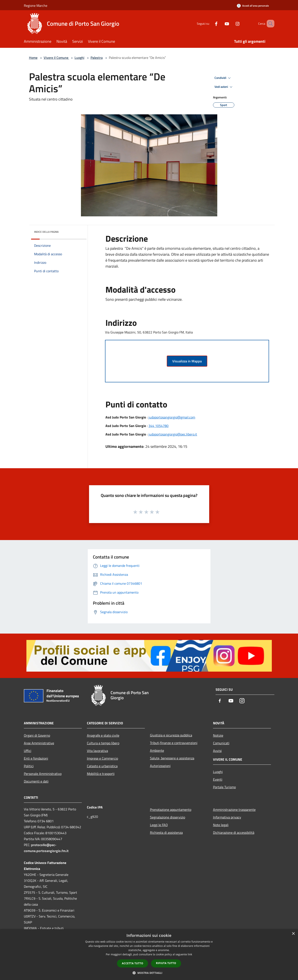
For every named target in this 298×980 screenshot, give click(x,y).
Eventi (218, 779)
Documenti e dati (36, 781)
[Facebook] (210, 23)
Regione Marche (36, 6)
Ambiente (157, 750)
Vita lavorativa (97, 751)
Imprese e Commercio (102, 758)
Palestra (97, 58)
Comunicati (221, 743)
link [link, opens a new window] (190, 954)
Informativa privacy (227, 817)
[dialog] (149, 955)
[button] (149, 973)
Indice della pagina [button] (46, 232)
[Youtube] (221, 23)
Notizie (218, 735)
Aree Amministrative (39, 743)
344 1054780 (158, 426)
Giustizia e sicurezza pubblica (171, 735)
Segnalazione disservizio (168, 817)
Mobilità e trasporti (101, 774)
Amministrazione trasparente (234, 810)
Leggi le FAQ (159, 825)
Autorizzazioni (160, 766)
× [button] (293, 934)
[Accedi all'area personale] (253, 6)
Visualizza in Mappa (187, 361)
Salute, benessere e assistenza (172, 758)
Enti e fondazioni (36, 758)
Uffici (28, 751)
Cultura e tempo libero (103, 743)
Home (33, 58)
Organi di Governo (37, 735)
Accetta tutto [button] (132, 963)
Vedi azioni (224, 87)
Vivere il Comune (56, 58)
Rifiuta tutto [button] (166, 963)
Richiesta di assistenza (166, 833)
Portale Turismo (224, 787)
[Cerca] (269, 24)
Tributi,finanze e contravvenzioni (174, 743)
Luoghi (79, 58)
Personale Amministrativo (43, 774)
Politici (29, 766)
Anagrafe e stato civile (103, 735)
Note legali (221, 825)
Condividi (223, 78)
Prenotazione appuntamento (171, 810)
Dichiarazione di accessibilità (234, 833)
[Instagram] (231, 23)
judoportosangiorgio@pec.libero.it (173, 434)
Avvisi (217, 751)
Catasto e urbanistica (102, 766)
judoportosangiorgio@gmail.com (172, 417)
